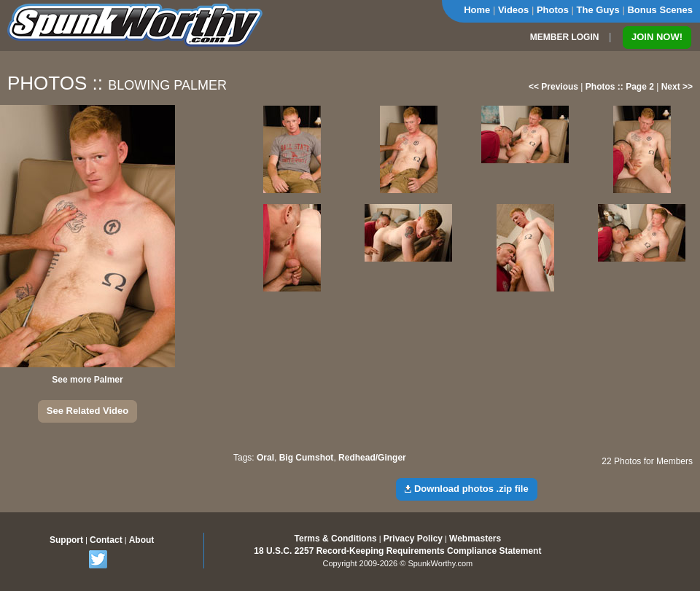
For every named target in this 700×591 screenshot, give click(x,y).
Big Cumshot (307, 458)
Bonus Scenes (660, 10)
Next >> (677, 87)
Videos (513, 10)
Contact (106, 540)
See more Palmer (87, 380)
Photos (553, 10)
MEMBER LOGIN (565, 37)
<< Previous (553, 87)
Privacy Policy (413, 539)
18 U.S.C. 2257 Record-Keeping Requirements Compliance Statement (397, 551)
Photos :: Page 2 (620, 87)
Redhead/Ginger (372, 458)
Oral (265, 458)
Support (66, 540)
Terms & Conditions (336, 539)
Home (477, 10)
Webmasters (475, 539)
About (142, 540)
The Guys (598, 10)
